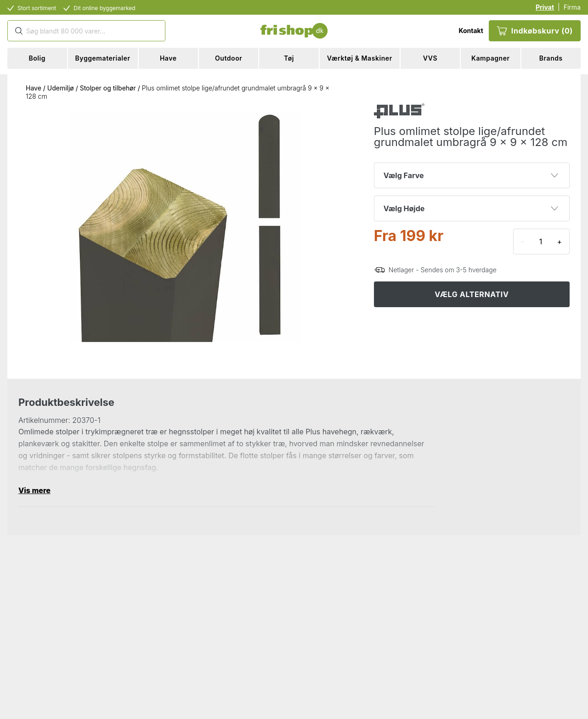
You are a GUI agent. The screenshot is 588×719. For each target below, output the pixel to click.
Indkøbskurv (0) (535, 31)
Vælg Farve (471, 175)
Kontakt (471, 31)
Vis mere (34, 490)
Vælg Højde (471, 208)
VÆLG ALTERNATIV (472, 294)
